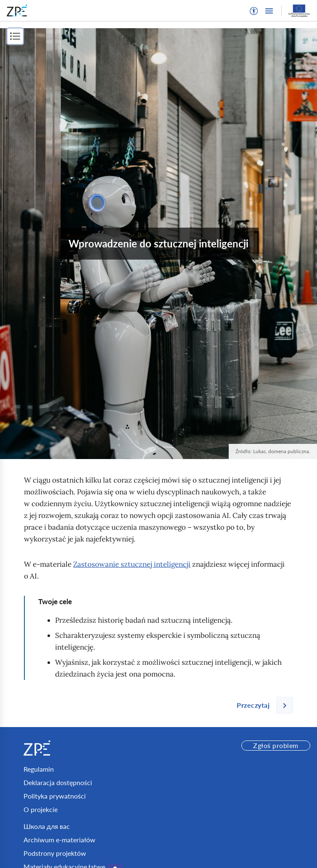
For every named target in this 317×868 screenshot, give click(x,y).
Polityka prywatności (55, 796)
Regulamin (39, 769)
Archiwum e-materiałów (59, 840)
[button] (254, 11)
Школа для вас (47, 826)
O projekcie (41, 809)
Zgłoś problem (276, 745)
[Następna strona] (262, 705)
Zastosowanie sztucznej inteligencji (132, 564)
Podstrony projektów (55, 853)
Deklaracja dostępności (58, 782)
